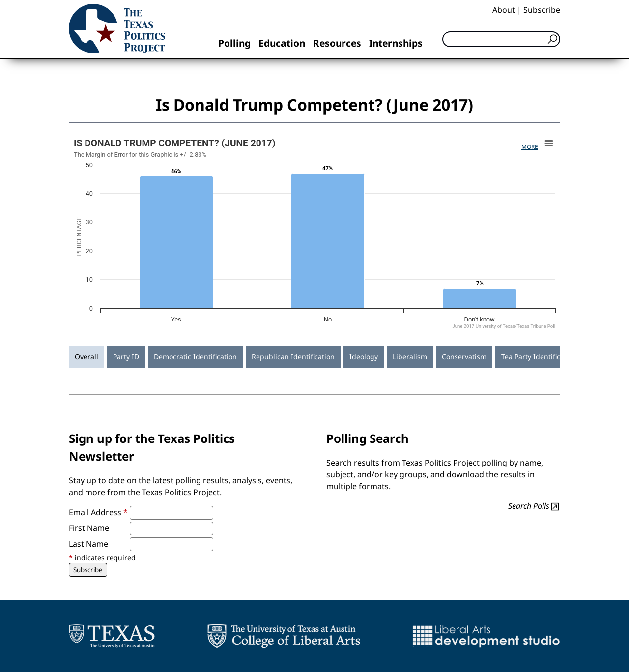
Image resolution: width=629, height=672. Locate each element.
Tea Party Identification (539, 357)
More (530, 147)
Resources (337, 43)
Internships (396, 43)
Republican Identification (293, 357)
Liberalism (410, 357)
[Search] (501, 39)
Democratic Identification (195, 357)
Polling (234, 43)
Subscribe (542, 10)
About (504, 10)
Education (282, 43)
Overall (86, 357)
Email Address (98, 512)
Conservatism (464, 357)
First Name (89, 528)
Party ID (126, 357)
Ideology (364, 357)
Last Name (88, 544)
